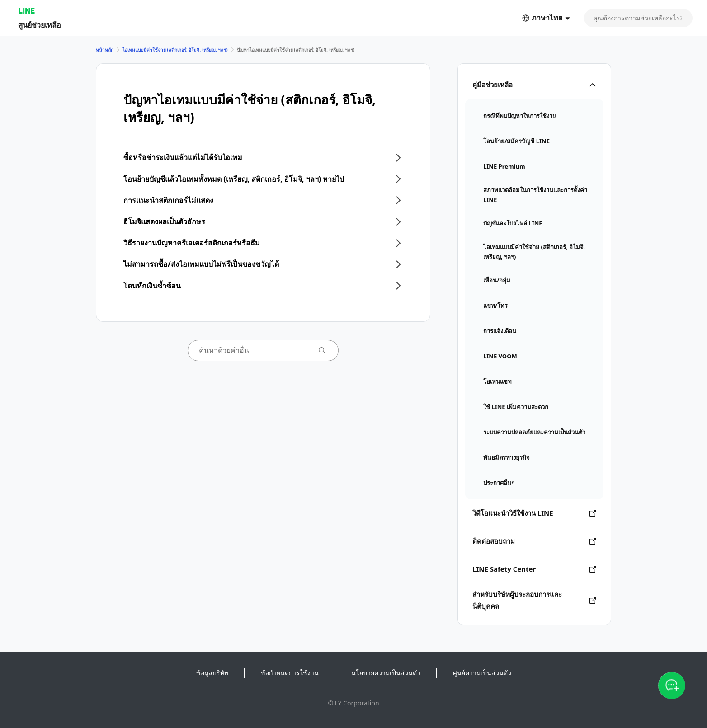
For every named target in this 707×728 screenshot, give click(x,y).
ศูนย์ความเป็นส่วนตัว (482, 673)
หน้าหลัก (105, 50)
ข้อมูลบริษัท (212, 673)
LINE (26, 11)
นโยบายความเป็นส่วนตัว (386, 673)
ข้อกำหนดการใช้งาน (290, 673)
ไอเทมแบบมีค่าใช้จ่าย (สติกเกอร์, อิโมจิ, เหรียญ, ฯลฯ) (175, 50)
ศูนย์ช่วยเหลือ (40, 25)
